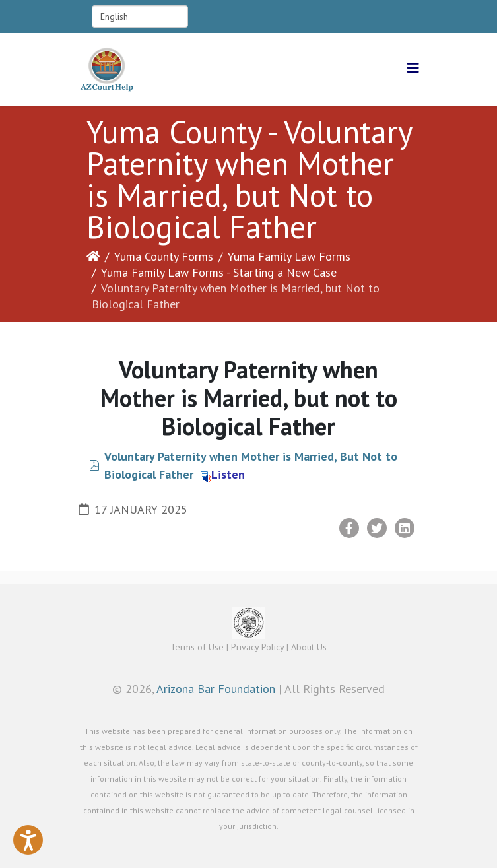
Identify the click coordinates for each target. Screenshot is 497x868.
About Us (309, 647)
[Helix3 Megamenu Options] (413, 68)
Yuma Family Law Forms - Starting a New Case (219, 272)
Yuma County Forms (164, 256)
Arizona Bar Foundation (216, 689)
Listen (223, 474)
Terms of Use (197, 647)
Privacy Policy (257, 647)
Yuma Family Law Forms (289, 256)
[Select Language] (140, 17)
